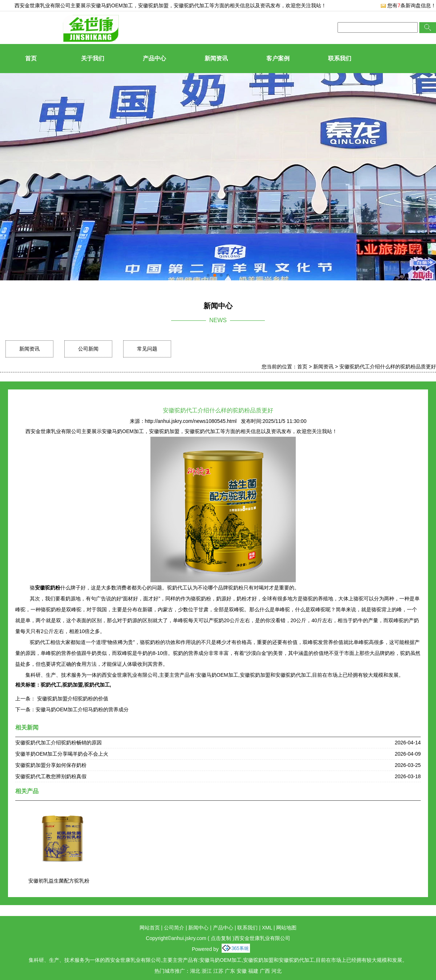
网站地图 (286, 928)
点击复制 (221, 938)
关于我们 (93, 58)
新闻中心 (198, 928)
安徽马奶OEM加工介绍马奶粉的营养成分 (82, 709)
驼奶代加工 (97, 685)
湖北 (195, 971)
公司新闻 (88, 349)
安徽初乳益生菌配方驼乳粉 (59, 881)
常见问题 (147, 349)
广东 (230, 971)
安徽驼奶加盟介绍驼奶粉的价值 (72, 699)
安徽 (242, 971)
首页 (31, 58)
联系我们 (340, 58)
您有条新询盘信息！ (408, 5)
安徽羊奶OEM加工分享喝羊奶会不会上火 (62, 754)
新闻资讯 (216, 58)
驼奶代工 (51, 685)
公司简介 (174, 928)
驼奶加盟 (73, 685)
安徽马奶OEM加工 (112, 5)
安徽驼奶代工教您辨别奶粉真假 (51, 776)
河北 (276, 971)
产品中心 (154, 58)
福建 (253, 971)
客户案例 (278, 58)
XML (267, 928)
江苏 (218, 971)
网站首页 (150, 928)
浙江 (207, 971)
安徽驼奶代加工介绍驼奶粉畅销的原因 (58, 743)
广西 (265, 971)
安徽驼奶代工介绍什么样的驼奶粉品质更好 (388, 367)
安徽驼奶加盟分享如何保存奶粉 (51, 765)
